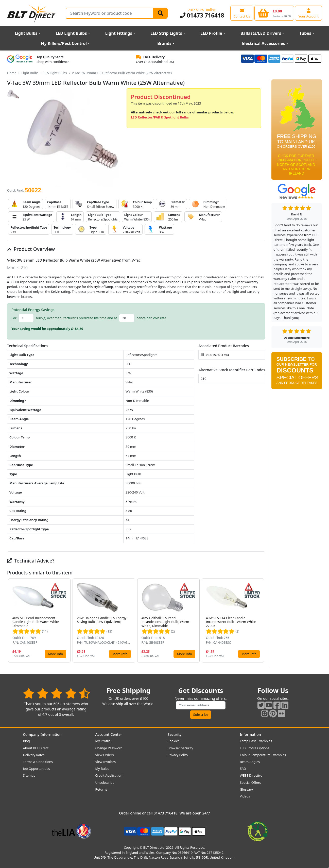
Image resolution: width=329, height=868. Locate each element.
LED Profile (211, 33)
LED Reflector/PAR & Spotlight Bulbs (160, 117)
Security (175, 734)
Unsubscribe (105, 782)
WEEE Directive (251, 775)
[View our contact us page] (242, 13)
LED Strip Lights (166, 33)
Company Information (42, 734)
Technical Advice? (31, 561)
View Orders (105, 755)
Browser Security (180, 748)
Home (12, 73)
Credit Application (109, 775)
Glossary (247, 789)
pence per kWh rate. (152, 318)
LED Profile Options (255, 748)
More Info (55, 654)
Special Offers (250, 782)
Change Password (109, 748)
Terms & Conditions (38, 762)
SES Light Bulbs (55, 73)
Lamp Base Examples (256, 741)
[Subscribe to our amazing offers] (201, 705)
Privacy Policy (178, 755)
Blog (27, 741)
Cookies (174, 741)
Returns (101, 789)
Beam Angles (250, 762)
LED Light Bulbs (71, 33)
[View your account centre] (308, 13)
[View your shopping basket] (274, 13)
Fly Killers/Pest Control (64, 43)
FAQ (243, 769)
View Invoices (106, 762)
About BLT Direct (36, 748)
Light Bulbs (26, 33)
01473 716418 (202, 15)
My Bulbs (102, 769)
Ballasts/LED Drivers (261, 33)
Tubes (305, 33)
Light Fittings (119, 33)
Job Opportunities (37, 769)
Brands (164, 43)
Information (250, 734)
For (14, 318)
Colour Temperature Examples (263, 755)
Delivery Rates (34, 755)
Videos (245, 796)
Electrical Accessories (264, 43)
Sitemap (29, 775)
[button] (261, 621)
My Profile (103, 741)
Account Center (109, 734)
